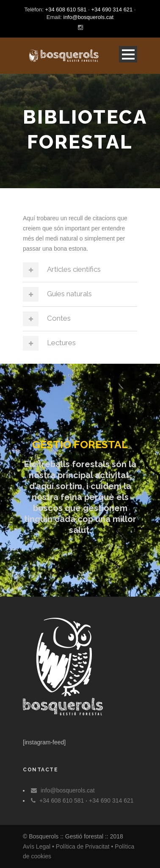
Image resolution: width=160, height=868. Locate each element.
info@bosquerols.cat (89, 17)
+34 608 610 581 (66, 9)
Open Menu (128, 54)
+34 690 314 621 (112, 9)
